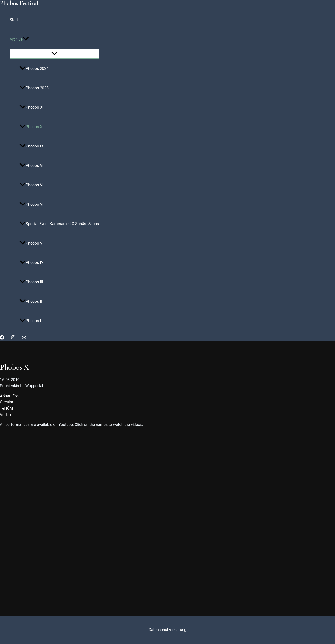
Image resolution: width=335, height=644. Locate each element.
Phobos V (31, 243)
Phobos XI (31, 107)
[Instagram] (13, 338)
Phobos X (31, 127)
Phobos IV (31, 263)
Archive (19, 39)
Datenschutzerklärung (167, 630)
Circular (7, 402)
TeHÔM (7, 408)
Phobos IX (31, 146)
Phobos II (31, 301)
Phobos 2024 (34, 69)
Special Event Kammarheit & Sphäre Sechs (59, 224)
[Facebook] (2, 338)
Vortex (6, 415)
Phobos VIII (33, 166)
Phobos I (30, 321)
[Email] (24, 338)
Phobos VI (31, 204)
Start (14, 20)
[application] (26, 39)
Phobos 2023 (34, 88)
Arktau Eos (9, 396)
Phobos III (31, 282)
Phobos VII (32, 185)
